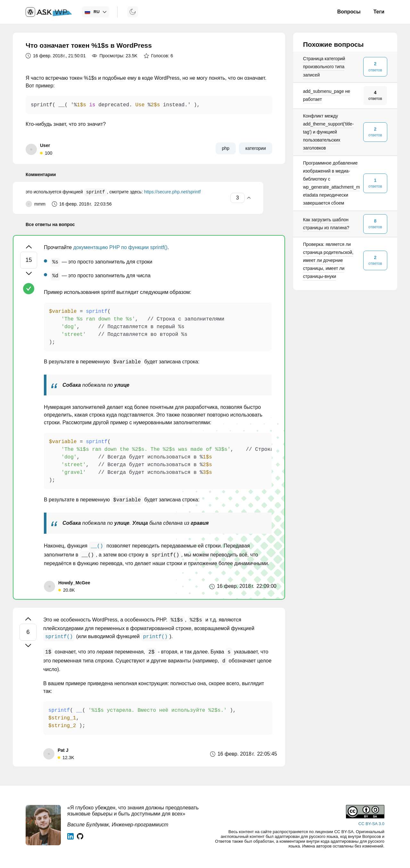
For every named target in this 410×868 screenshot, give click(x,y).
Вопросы (349, 12)
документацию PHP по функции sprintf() (120, 247)
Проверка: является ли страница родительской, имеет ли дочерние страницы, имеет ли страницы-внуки (328, 260)
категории (256, 148)
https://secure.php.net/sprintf (172, 192)
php (226, 148)
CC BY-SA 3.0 (371, 824)
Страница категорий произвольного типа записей (324, 67)
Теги (379, 12)
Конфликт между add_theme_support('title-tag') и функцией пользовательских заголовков (328, 132)
